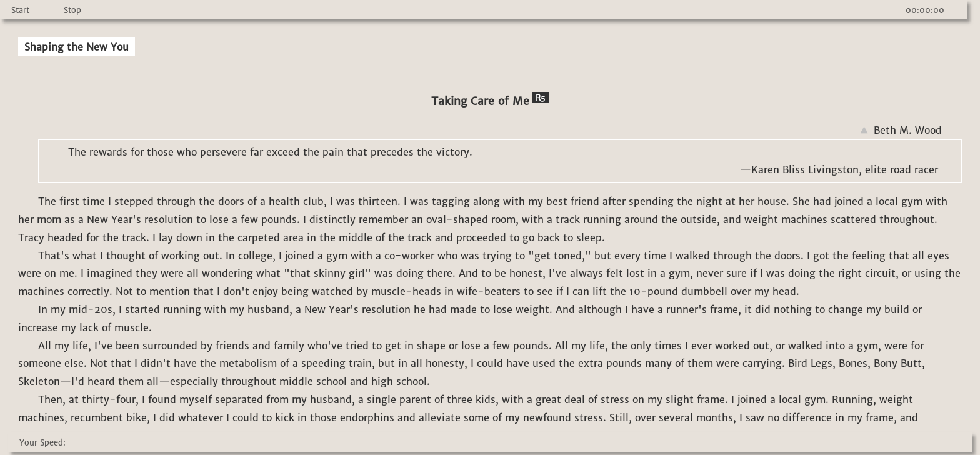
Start (20, 10)
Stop (72, 10)
